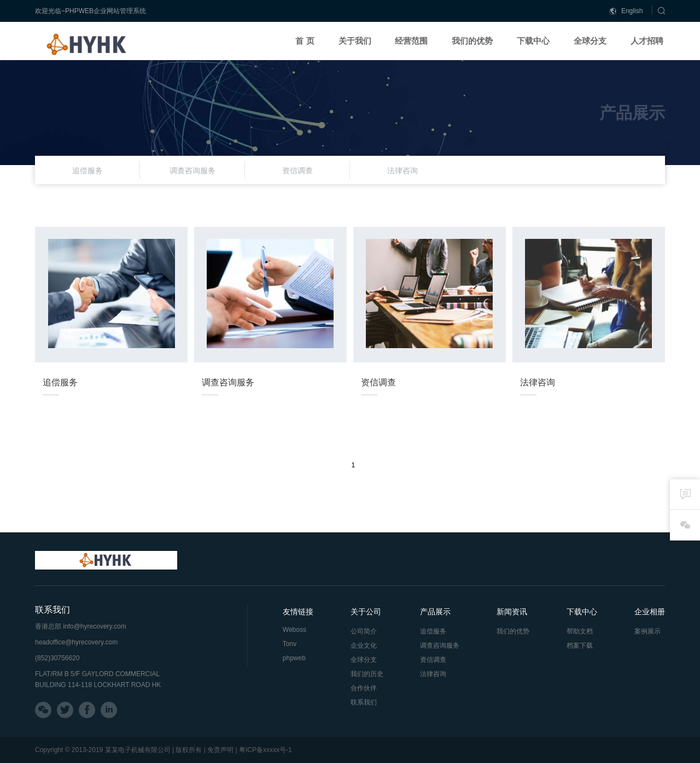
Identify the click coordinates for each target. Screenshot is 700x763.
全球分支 (590, 41)
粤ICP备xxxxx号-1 (266, 750)
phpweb (294, 658)
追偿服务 (433, 631)
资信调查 (433, 660)
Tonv (290, 644)
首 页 (305, 41)
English (626, 11)
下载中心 (533, 41)
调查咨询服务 (440, 645)
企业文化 (364, 645)
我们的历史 (367, 674)
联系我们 (364, 702)
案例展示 (647, 631)
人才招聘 (647, 41)
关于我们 (355, 41)
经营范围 (411, 41)
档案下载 (580, 645)
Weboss (294, 630)
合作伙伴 (364, 688)
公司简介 (364, 631)
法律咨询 (433, 674)
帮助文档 (580, 631)
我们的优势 (472, 41)
